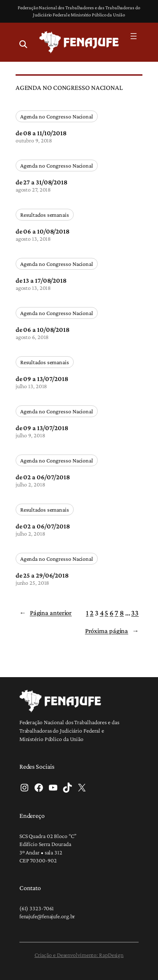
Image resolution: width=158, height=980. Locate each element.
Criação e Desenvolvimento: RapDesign (79, 955)
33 (135, 613)
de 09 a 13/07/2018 (42, 378)
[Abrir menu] (134, 36)
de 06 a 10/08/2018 (43, 231)
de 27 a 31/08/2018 (42, 182)
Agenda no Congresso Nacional (57, 116)
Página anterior (46, 613)
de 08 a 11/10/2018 (41, 133)
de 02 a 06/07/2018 (43, 477)
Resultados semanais (45, 215)
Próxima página (112, 631)
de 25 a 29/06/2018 (42, 575)
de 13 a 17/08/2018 (41, 280)
